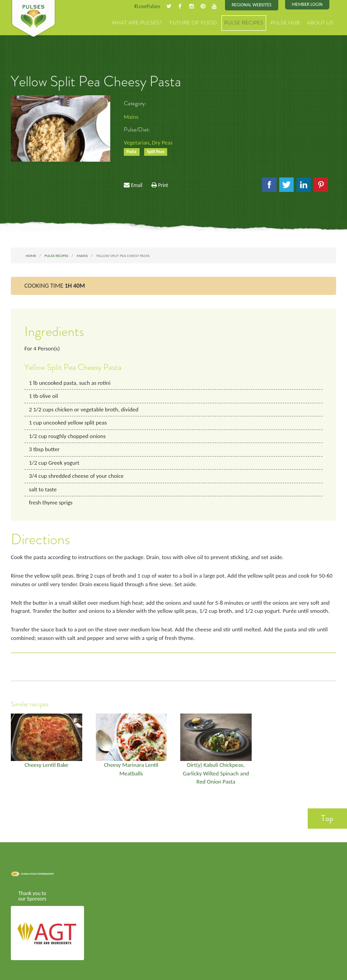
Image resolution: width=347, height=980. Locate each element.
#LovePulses (150, 6)
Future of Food (205, 22)
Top (327, 811)
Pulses (33, 19)
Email (137, 184)
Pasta (132, 151)
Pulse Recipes (251, 22)
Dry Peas (161, 142)
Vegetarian (136, 142)
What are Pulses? (155, 22)
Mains (131, 116)
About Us (322, 22)
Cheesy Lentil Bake (47, 759)
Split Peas (155, 151)
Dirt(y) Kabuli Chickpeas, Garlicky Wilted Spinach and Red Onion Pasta (216, 768)
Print (163, 184)
